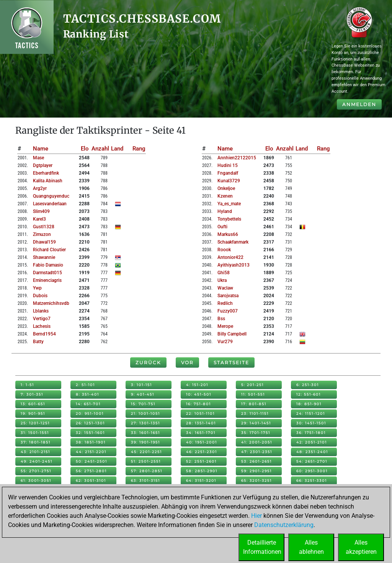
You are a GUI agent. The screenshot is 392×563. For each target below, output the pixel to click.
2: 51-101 (85, 385)
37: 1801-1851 (36, 442)
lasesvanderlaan (50, 204)
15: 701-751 (143, 404)
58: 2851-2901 (202, 471)
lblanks (41, 311)
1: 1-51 (27, 385)
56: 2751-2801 (91, 471)
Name (41, 149)
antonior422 (230, 257)
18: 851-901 (309, 404)
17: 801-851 (254, 404)
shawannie (44, 257)
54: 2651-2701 (312, 461)
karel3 (39, 219)
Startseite (231, 363)
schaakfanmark (233, 242)
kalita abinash (48, 181)
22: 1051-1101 (200, 413)
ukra (222, 280)
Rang (139, 149)
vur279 (225, 342)
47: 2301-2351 (257, 452)
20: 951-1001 (90, 413)
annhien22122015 (237, 158)
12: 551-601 (309, 394)
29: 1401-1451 (256, 423)
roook (224, 250)
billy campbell (232, 334)
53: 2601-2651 (256, 461)
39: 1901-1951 (145, 442)
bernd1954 (44, 334)
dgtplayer (43, 165)
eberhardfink (46, 173)
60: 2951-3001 (312, 471)
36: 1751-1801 (311, 433)
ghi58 (224, 273)
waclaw (225, 288)
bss (221, 319)
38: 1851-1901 (91, 442)
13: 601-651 (33, 404)
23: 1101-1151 (255, 413)
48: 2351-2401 (312, 452)
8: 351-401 (87, 394)
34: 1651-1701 (201, 433)
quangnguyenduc (51, 196)
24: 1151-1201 (311, 413)
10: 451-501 (199, 394)
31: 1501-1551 (35, 433)
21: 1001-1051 (145, 413)
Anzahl (100, 149)
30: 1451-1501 (311, 423)
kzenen (225, 196)
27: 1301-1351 (145, 423)
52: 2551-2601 (201, 461)
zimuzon (42, 234)
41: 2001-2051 (257, 442)
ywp (37, 288)
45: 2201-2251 (146, 452)
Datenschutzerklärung (284, 525)
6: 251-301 (308, 385)
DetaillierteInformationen (262, 547)
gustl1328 (44, 227)
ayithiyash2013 (234, 265)
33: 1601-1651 (145, 433)
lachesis (42, 326)
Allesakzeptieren (361, 547)
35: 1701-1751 (256, 433)
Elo (85, 149)
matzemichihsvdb (51, 303)
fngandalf (228, 173)
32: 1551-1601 (90, 433)
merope (225, 326)
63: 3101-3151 (145, 480)
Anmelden (359, 104)
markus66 (228, 234)
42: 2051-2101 (312, 442)
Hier (256, 516)
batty (38, 342)
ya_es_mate (229, 204)
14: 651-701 (88, 404)
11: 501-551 (253, 394)
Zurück (148, 363)
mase (38, 158)
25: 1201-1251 (35, 423)
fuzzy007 (228, 311)
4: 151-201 (197, 385)
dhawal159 (44, 242)
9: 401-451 (143, 394)
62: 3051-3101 (91, 480)
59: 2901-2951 (256, 471)
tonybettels (229, 219)
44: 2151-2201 (91, 452)
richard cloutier (49, 250)
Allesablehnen (311, 547)
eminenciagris (47, 280)
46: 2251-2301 (202, 452)
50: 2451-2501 (91, 461)
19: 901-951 (33, 413)
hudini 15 (228, 165)
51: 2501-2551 (146, 461)
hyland (225, 211)
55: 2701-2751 (36, 471)
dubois (40, 296)
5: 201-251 (252, 385)
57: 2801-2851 (147, 471)
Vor (187, 363)
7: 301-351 (32, 394)
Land (117, 149)
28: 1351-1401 (201, 423)
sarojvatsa (228, 296)
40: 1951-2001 (202, 442)
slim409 (41, 211)
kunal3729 (229, 181)
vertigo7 (42, 319)
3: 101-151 (141, 385)
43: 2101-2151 (35, 452)
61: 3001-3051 (36, 480)
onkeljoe (226, 188)
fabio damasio (48, 265)
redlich (225, 303)
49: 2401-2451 (37, 461)
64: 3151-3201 (201, 480)
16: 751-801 (198, 404)
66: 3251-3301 (312, 480)
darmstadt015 (47, 273)
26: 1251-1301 (90, 423)
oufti (222, 227)
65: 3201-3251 (256, 480)
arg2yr (40, 188)
